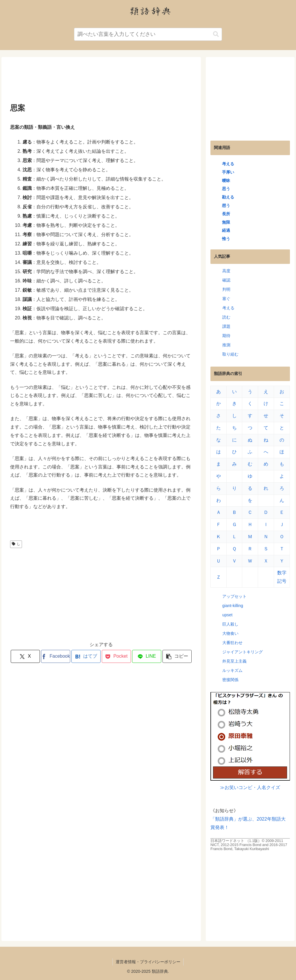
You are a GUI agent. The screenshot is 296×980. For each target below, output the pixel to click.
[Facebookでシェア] (56, 656)
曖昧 (226, 181)
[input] (148, 34)
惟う (226, 239)
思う (226, 189)
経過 (226, 230)
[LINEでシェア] (147, 656)
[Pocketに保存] (116, 656)
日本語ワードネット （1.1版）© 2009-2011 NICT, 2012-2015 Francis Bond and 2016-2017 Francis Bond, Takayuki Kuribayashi (249, 845)
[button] (216, 34)
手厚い (228, 172)
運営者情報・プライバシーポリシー (148, 962)
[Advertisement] (101, 82)
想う (226, 205)
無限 (226, 222)
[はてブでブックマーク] (86, 656)
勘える (228, 197)
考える (228, 164)
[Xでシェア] (25, 656)
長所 (226, 214)
